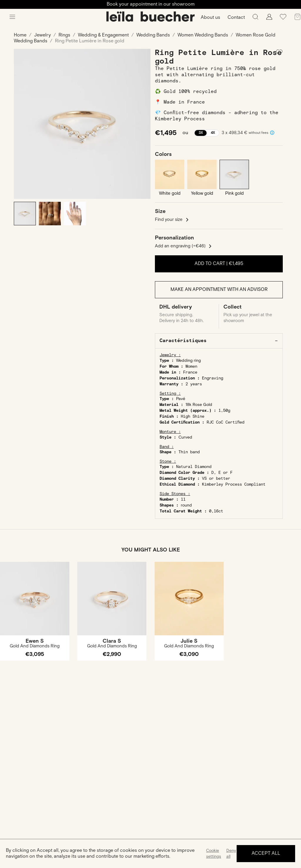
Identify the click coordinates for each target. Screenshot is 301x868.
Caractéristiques (183, 341)
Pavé (181, 399)
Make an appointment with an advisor (219, 290)
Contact (236, 18)
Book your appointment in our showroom (151, 4)
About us (210, 18)
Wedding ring (188, 361)
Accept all (266, 853)
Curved (185, 437)
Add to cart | (219, 264)
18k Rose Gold (199, 405)
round (186, 505)
